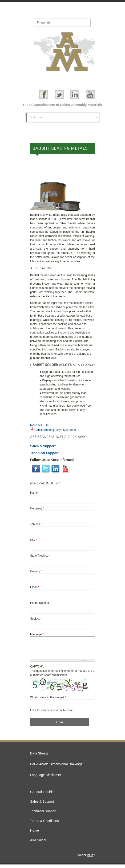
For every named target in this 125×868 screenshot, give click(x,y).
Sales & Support (42, 805)
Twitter (59, 94)
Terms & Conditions (44, 824)
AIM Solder (38, 844)
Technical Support (43, 815)
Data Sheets (39, 757)
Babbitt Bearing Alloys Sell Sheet (55, 430)
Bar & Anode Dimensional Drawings (56, 768)
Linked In (75, 94)
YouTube (90, 94)
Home (34, 834)
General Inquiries (43, 795)
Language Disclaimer (46, 778)
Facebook (44, 94)
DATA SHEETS (40, 425)
